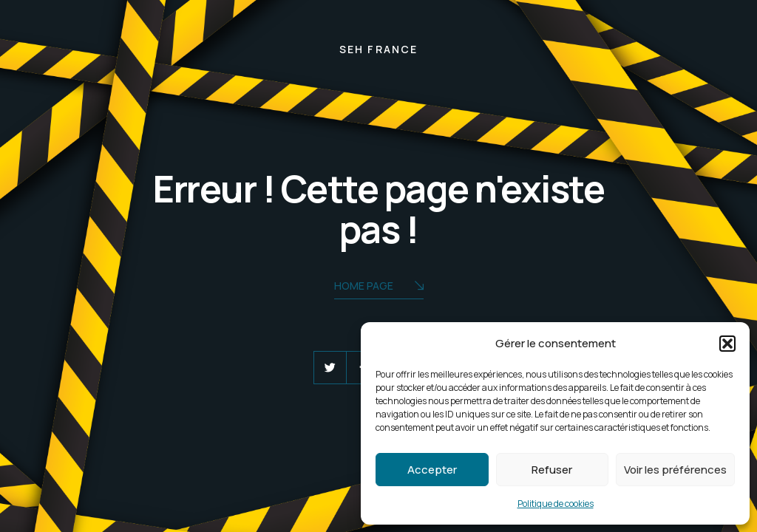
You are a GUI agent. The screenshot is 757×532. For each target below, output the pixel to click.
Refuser (552, 470)
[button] (727, 344)
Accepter (432, 470)
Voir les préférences (675, 470)
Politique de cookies (556, 504)
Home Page (379, 287)
